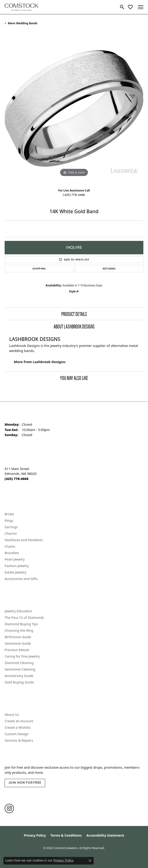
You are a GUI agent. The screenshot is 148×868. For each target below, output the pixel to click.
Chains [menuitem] (10, 546)
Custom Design (17, 734)
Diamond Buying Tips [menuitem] (21, 624)
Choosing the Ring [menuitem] (19, 630)
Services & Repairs (19, 740)
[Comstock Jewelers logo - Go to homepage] (21, 7)
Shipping (39, 269)
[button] (122, 7)
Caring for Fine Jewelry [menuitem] (22, 656)
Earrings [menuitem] (11, 527)
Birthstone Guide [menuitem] (18, 637)
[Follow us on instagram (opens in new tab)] (9, 808)
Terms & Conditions (66, 835)
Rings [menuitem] (9, 520)
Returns (109, 269)
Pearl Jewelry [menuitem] (15, 559)
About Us (12, 715)
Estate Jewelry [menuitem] (15, 572)
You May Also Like (74, 378)
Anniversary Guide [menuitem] (19, 676)
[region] (74, 109)
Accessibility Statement (105, 835)
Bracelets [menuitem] (12, 553)
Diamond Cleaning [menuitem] (19, 663)
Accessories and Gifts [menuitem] (21, 579)
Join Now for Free (25, 783)
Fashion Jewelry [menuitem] (17, 566)
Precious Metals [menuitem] (17, 650)
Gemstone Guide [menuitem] (18, 643)
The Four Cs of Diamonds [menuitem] (24, 618)
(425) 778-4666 (74, 195)
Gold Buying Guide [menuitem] (19, 682)
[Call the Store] (17, 479)
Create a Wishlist (18, 727)
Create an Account (19, 721)
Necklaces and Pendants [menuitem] (24, 540)
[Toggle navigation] (141, 7)
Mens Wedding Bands (23, 23)
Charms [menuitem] (11, 533)
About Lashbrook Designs (74, 326)
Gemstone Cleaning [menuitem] (20, 669)
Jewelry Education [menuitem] (18, 611)
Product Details (74, 314)
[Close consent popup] (90, 861)
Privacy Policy (35, 835)
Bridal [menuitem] (9, 514)
